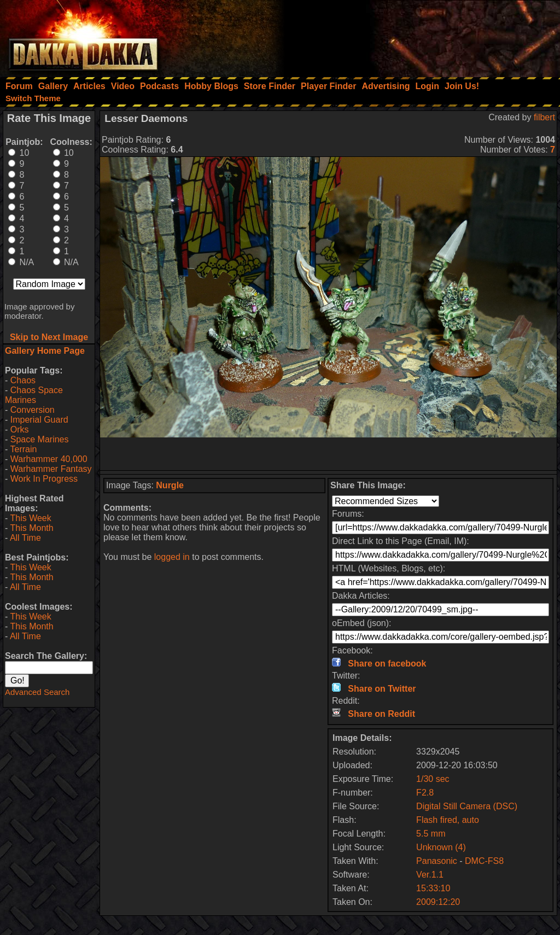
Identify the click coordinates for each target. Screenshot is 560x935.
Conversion (33, 410)
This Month (31, 528)
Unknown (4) (441, 847)
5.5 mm (431, 834)
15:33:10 (433, 888)
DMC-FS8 (484, 861)
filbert (544, 117)
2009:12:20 (438, 902)
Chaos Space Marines (34, 395)
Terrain (23, 449)
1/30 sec (433, 779)
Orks (20, 429)
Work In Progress (44, 479)
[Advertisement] (413, 36)
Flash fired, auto (448, 820)
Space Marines (40, 439)
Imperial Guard (39, 420)
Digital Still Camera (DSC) (467, 806)
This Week (30, 518)
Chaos (23, 380)
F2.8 (425, 793)
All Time (25, 538)
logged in (172, 557)
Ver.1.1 (430, 875)
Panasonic (437, 861)
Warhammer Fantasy (51, 469)
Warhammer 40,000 (49, 459)
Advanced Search (37, 692)
